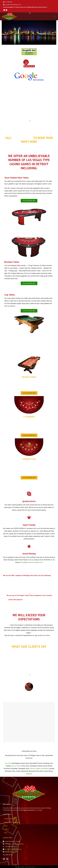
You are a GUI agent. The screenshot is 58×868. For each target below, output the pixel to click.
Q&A (5, 826)
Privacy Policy (39, 867)
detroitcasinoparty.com (11, 852)
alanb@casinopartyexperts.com (13, 5)
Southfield (45, 768)
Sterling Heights (35, 768)
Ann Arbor (8, 763)
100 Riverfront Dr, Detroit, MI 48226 (14, 844)
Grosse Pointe (16, 766)
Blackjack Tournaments (10, 819)
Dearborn (29, 774)
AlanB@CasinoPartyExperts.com (32, 562)
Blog (5, 833)
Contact (6, 829)
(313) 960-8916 (22, 138)
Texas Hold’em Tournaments (12, 822)
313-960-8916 (9, 2)
